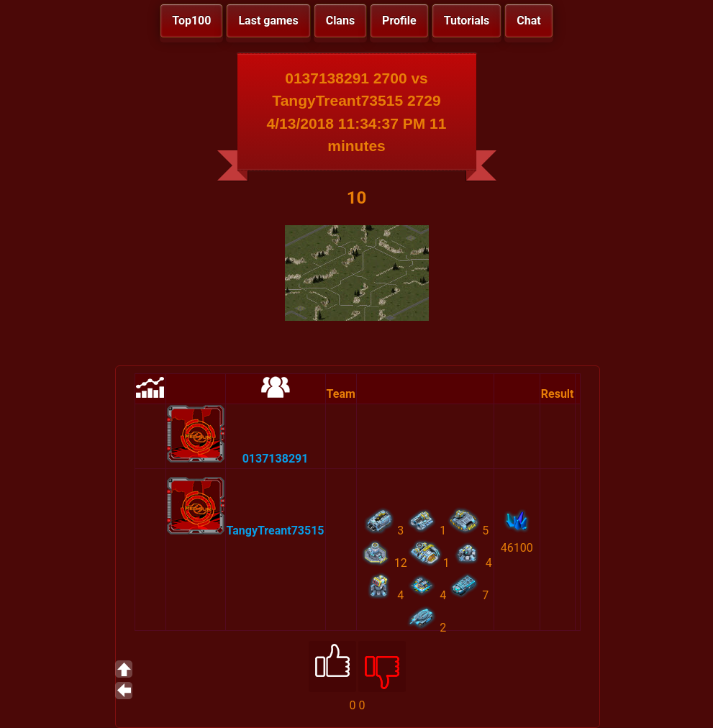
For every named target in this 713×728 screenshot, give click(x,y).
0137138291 (276, 459)
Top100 (191, 21)
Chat (528, 21)
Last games (268, 21)
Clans (340, 21)
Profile (399, 21)
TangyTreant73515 (276, 531)
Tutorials (467, 21)
